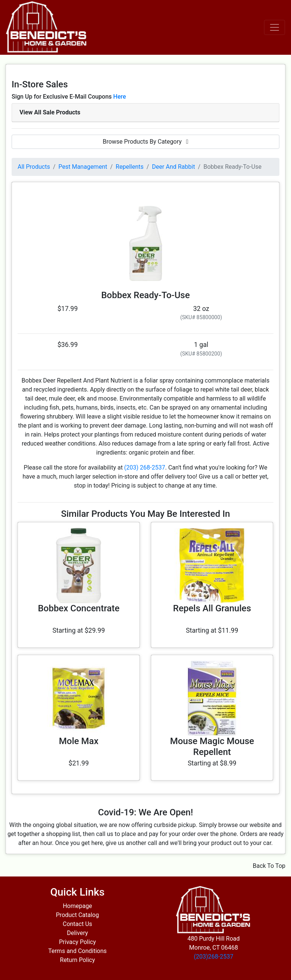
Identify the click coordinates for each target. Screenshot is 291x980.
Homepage (78, 906)
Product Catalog (77, 915)
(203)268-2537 (214, 957)
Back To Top (269, 866)
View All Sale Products (50, 112)
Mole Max (79, 741)
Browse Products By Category (145, 142)
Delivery (78, 933)
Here (119, 97)
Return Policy (77, 960)
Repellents (130, 167)
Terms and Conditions (78, 951)
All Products (34, 167)
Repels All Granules (212, 608)
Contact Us (77, 924)
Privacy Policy (78, 942)
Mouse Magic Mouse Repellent (212, 747)
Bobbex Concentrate (79, 608)
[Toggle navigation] (275, 27)
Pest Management (83, 167)
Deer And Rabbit (174, 167)
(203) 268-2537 (145, 467)
